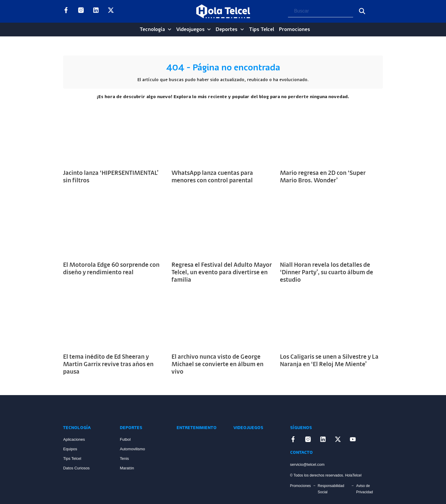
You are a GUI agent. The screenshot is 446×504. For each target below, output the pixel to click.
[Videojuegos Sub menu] (209, 29)
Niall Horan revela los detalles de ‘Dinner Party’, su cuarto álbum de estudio (327, 273)
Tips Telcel (261, 30)
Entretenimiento (197, 428)
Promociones (295, 30)
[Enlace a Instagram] (81, 11)
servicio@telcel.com (307, 464)
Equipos (70, 449)
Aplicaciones (74, 439)
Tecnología (152, 30)
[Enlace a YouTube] (126, 11)
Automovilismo (132, 449)
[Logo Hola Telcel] (223, 11)
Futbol (125, 439)
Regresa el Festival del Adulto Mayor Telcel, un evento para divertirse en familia (222, 273)
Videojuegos (190, 30)
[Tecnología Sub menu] (170, 29)
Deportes (227, 30)
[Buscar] (362, 11)
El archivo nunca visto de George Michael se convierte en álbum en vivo (217, 365)
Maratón (127, 468)
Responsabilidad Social (331, 489)
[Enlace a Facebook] (66, 11)
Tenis (124, 458)
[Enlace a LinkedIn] (96, 11)
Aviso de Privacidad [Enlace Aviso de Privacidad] (364, 489)
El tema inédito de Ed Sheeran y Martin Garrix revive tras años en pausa (108, 365)
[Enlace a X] (111, 11)
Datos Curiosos (76, 468)
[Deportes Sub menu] (242, 29)
